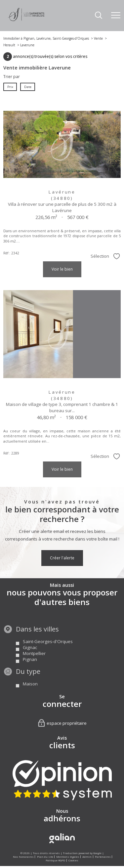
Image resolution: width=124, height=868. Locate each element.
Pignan (30, 672)
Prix (10, 87)
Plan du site (45, 857)
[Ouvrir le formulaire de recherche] (99, 16)
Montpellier (34, 666)
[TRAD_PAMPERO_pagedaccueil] (26, 20)
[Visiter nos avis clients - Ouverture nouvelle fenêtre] (62, 780)
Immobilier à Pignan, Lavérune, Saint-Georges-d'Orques (46, 38)
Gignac (30, 660)
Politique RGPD (55, 860)
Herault (9, 45)
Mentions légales (68, 857)
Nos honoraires (23, 857)
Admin (87, 857)
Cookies (73, 860)
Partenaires (103, 857)
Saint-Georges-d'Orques (48, 654)
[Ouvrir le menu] (116, 16)
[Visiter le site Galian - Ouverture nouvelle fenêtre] (62, 838)
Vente (98, 38)
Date (27, 87)
